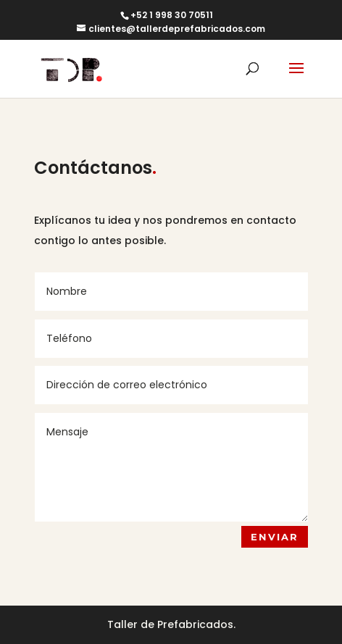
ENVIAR (275, 537)
